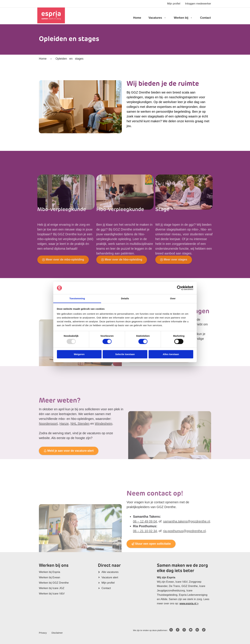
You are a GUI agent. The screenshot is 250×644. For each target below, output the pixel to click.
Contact (205, 18)
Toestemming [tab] (77, 298)
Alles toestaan (171, 354)
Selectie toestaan (125, 354)
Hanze (64, 455)
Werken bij (183, 18)
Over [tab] (173, 298)
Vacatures (157, 18)
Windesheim (104, 455)
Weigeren (79, 354)
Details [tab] (125, 298)
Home (137, 18)
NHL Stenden (80, 455)
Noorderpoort (48, 455)
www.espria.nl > (189, 603)
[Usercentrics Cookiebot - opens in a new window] (179, 288)
